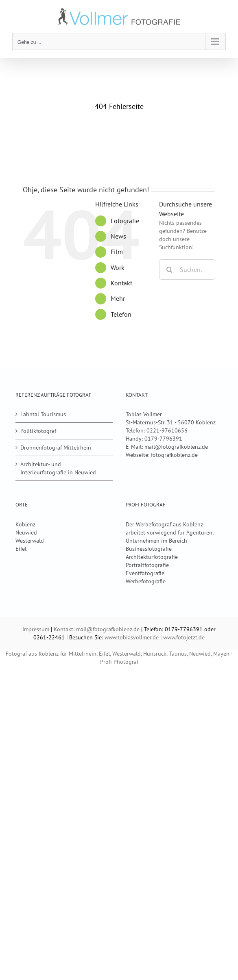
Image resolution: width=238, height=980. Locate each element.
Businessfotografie (149, 549)
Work (118, 267)
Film (117, 252)
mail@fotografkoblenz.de (176, 447)
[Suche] (169, 269)
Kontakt (121, 283)
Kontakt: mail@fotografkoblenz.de (97, 629)
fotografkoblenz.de (174, 455)
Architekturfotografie (152, 557)
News (118, 236)
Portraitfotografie (147, 565)
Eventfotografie (145, 573)
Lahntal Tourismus (43, 414)
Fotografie (125, 221)
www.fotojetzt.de (184, 637)
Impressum (36, 629)
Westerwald (30, 541)
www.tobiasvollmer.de (132, 637)
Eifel (21, 549)
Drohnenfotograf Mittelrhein (56, 448)
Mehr (118, 298)
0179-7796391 (163, 439)
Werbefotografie (146, 581)
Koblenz (25, 524)
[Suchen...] (187, 269)
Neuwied (26, 532)
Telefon (121, 314)
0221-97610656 (167, 430)
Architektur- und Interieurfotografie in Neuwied (58, 468)
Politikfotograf (38, 431)
